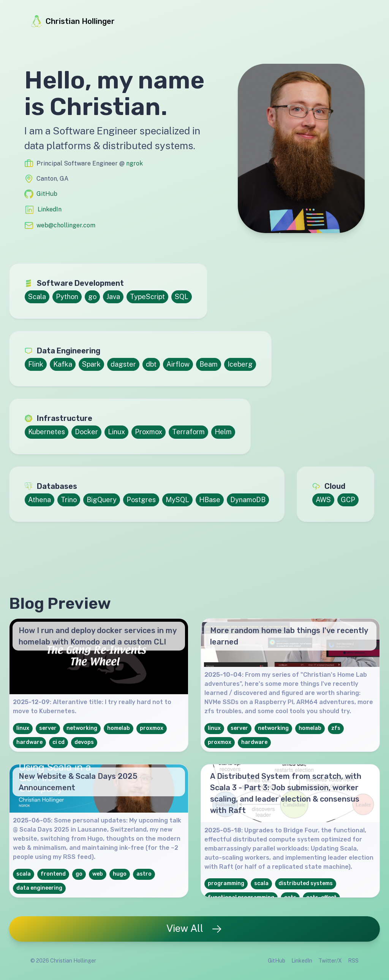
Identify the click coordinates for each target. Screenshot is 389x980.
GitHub (47, 194)
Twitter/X (330, 961)
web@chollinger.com (66, 225)
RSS (353, 961)
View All (195, 929)
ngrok (134, 163)
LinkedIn (50, 209)
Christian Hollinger (73, 21)
